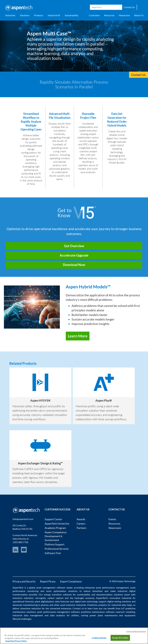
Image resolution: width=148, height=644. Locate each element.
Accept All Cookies (120, 638)
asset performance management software (58, 612)
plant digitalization (44, 601)
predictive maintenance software (97, 612)
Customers (94, 15)
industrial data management (28, 615)
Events (112, 519)
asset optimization (56, 591)
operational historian (23, 601)
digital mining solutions (119, 601)
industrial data (119, 605)
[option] (40, 396)
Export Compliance (71, 581)
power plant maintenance (103, 615)
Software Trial (53, 553)
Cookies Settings (99, 638)
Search (119, 7)
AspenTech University (57, 524)
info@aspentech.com (23, 519)
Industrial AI (54, 15)
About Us (139, 15)
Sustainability (72, 15)
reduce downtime (93, 591)
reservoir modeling (125, 612)
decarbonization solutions (110, 594)
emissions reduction (23, 598)
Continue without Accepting (136, 631)
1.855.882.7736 (20, 542)
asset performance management (112, 588)
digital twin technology (86, 601)
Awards (81, 519)
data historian (62, 601)
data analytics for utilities (65, 615)
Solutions (25, 15)
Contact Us (129, 7)
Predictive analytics (97, 605)
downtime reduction (31, 608)
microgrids (41, 598)
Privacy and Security (24, 581)
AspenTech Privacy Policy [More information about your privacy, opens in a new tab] (16, 641)
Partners (82, 528)
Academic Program (55, 528)
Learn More (78, 336)
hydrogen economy (84, 598)
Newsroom (124, 15)
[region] (74, 636)
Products (39, 15)
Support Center (53, 519)
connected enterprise (60, 608)
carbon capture (55, 598)
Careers (81, 524)
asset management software (51, 588)
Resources (109, 15)
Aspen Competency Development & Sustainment (56, 536)
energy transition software (58, 594)
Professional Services (57, 549)
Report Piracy (48, 581)
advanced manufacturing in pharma (31, 605)
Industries (10, 15)
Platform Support (55, 544)
